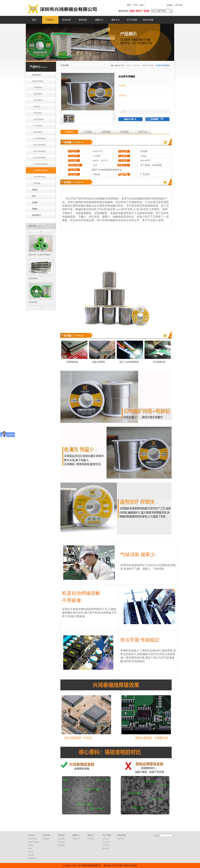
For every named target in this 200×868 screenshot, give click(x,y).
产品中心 (136, 65)
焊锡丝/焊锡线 (148, 65)
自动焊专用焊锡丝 (163, 65)
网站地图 (179, 5)
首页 (34, 20)
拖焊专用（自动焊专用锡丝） (40, 255)
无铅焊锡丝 (33, 302)
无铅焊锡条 (33, 278)
